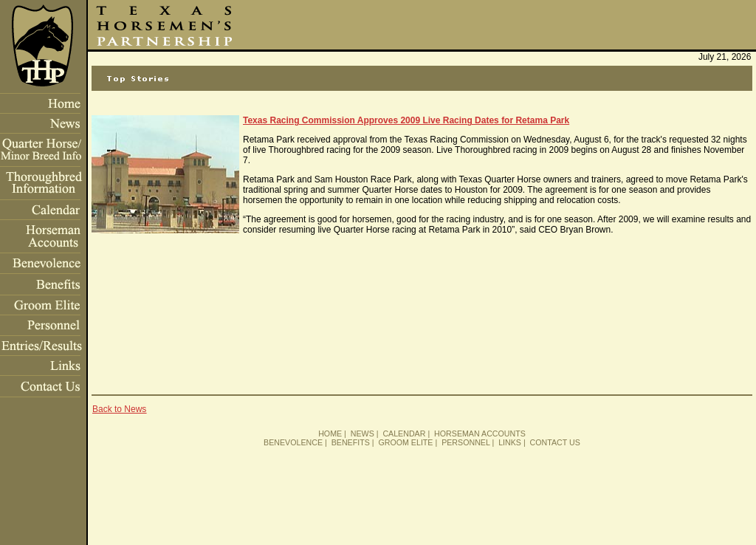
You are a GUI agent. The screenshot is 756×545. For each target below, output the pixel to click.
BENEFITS (351, 442)
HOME (330, 433)
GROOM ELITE (405, 442)
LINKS (510, 442)
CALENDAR (404, 433)
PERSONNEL (465, 442)
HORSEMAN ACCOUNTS (480, 433)
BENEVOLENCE (293, 442)
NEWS (362, 433)
